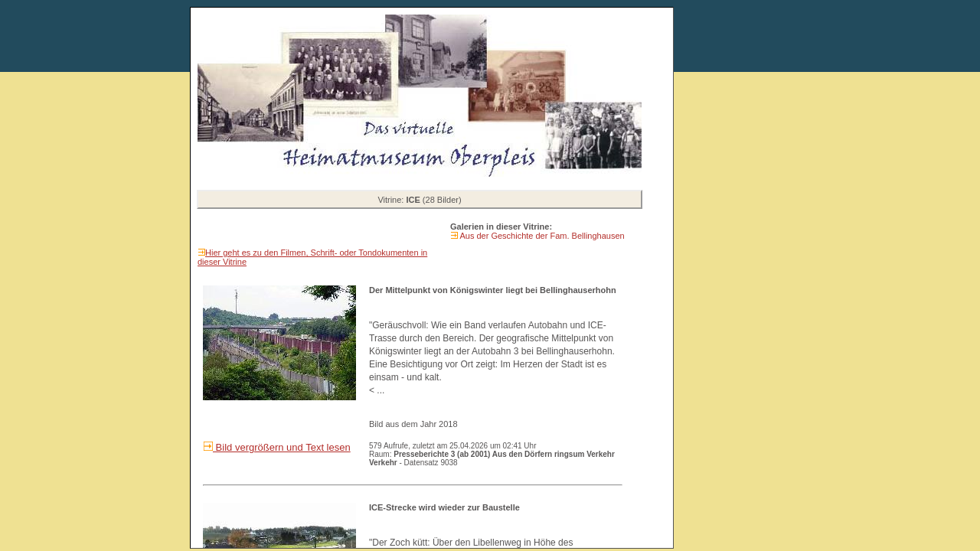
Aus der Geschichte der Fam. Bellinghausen (541, 236)
